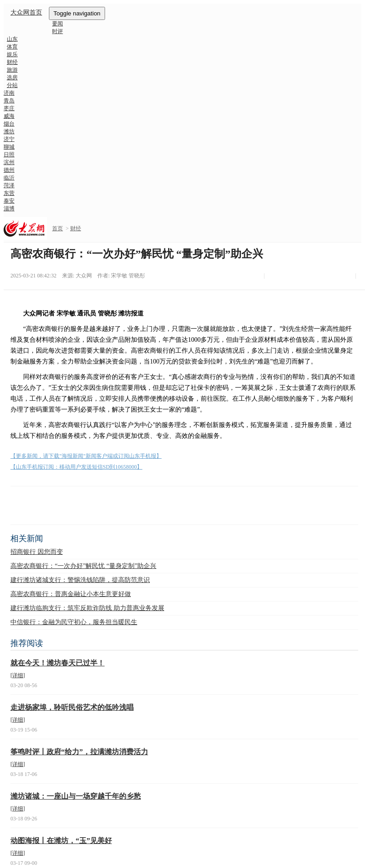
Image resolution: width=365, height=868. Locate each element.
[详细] (18, 675)
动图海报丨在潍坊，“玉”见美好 (61, 841)
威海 (9, 116)
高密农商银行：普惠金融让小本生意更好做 (71, 594)
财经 (76, 228)
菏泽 (9, 185)
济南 (9, 93)
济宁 (9, 139)
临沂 (9, 178)
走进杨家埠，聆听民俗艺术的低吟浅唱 (72, 707)
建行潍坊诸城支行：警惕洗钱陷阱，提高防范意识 (80, 580)
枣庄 (9, 108)
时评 (58, 31)
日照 (9, 155)
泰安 (9, 201)
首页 (58, 228)
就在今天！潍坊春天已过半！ (58, 663)
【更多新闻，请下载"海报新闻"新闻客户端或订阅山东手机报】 (86, 456)
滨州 (9, 162)
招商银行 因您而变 (37, 552)
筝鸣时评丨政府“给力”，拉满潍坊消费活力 (79, 752)
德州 (9, 170)
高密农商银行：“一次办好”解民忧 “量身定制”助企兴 (83, 566)
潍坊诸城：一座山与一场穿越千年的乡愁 (76, 796)
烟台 (9, 124)
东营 (9, 193)
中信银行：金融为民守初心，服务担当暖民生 (74, 622)
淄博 (9, 209)
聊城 (9, 147)
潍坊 (9, 131)
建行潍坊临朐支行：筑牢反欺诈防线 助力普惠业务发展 (87, 608)
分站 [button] (12, 85)
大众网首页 (26, 12)
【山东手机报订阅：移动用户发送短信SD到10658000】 (76, 467)
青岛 (9, 101)
